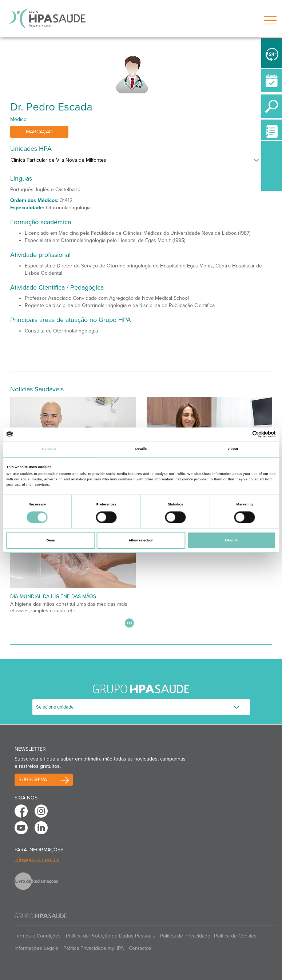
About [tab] (233, 449)
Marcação (39, 132)
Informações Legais (36, 948)
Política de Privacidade (185, 936)
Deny (51, 540)
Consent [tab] (49, 449)
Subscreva (33, 780)
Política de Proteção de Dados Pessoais (110, 936)
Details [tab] (141, 449)
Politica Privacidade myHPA (94, 948)
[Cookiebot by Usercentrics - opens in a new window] (244, 434)
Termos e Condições (38, 936)
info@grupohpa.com (37, 860)
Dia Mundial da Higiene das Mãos (53, 596)
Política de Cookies (235, 936)
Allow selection (141, 540)
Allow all (231, 540)
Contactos (140, 948)
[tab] (141, 162)
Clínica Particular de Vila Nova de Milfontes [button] (58, 160)
